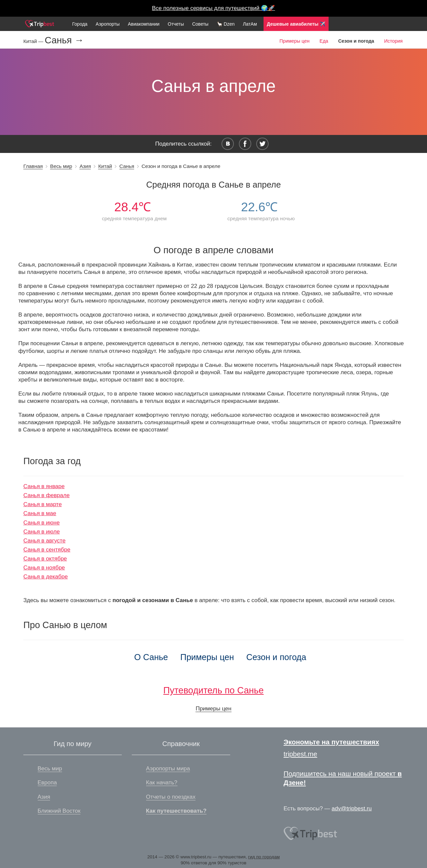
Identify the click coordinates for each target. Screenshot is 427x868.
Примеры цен (295, 41)
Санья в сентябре (47, 550)
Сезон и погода (276, 657)
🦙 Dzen (226, 24)
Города (80, 24)
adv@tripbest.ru (352, 809)
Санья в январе (44, 486)
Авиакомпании (144, 24)
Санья (127, 166)
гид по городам (264, 857)
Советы (200, 24)
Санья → (64, 40)
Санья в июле (42, 532)
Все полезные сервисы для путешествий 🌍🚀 (214, 8)
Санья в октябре (45, 559)
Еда (324, 41)
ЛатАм (250, 24)
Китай (105, 166)
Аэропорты (108, 24)
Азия (85, 166)
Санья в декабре (46, 577)
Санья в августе (44, 541)
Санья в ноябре (44, 568)
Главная (33, 166)
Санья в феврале (47, 495)
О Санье (151, 657)
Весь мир (61, 166)
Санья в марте (43, 504)
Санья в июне (42, 523)
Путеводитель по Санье (214, 690)
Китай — (34, 41)
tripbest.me (300, 754)
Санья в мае (40, 513)
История (393, 41)
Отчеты (176, 24)
